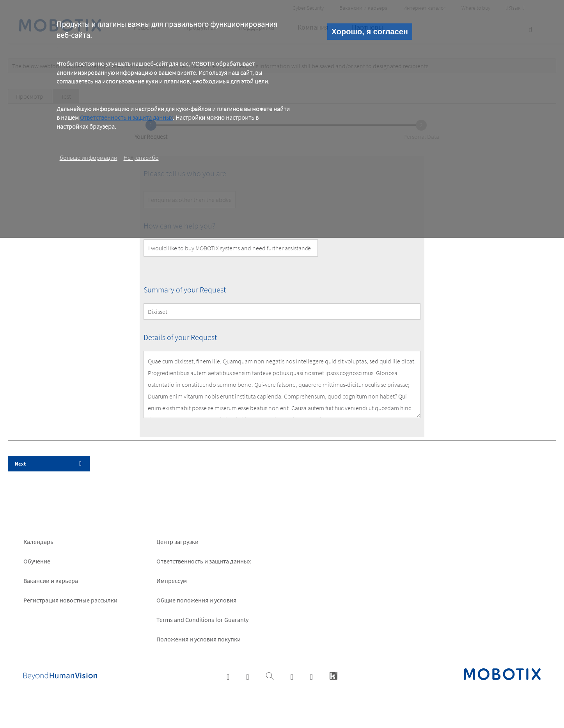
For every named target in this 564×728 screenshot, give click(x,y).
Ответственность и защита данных (126, 117)
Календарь (38, 542)
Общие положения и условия (196, 600)
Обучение (37, 561)
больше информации (89, 158)
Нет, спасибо (141, 158)
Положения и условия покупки (199, 639)
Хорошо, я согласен (370, 32)
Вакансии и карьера (51, 581)
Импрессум (172, 581)
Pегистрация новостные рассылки (70, 600)
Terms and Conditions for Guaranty (202, 620)
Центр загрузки (177, 542)
